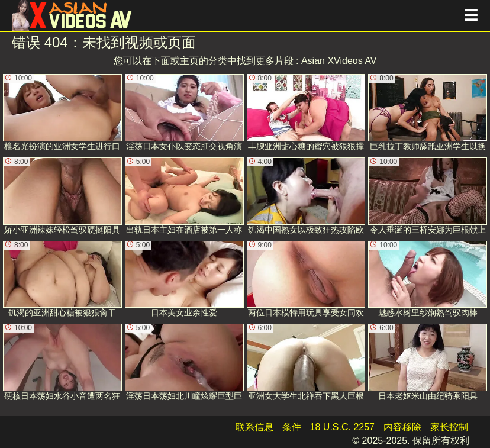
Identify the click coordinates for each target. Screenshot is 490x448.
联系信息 (254, 427)
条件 (292, 427)
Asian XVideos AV (339, 61)
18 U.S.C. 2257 (342, 427)
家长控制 (449, 427)
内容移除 (402, 427)
